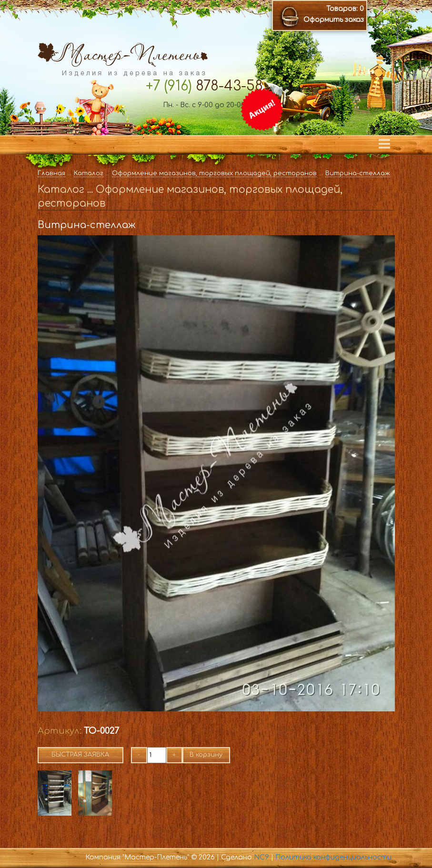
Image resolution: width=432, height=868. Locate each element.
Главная (51, 173)
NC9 (261, 857)
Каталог (89, 173)
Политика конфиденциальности (333, 857)
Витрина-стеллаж (358, 173)
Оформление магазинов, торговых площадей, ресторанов (214, 173)
